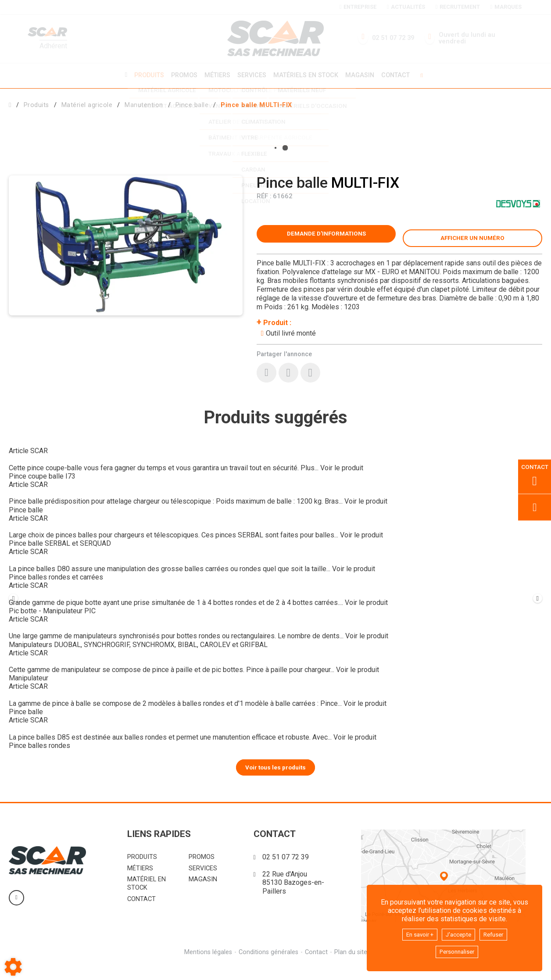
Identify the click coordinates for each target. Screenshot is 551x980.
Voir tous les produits (276, 781)
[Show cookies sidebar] (13, 967)
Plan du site (352, 966)
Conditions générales (268, 966)
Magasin (363, 75)
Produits (145, 75)
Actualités (406, 7)
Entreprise (358, 7)
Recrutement (458, 7)
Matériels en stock (307, 75)
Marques (506, 7)
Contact (400, 75)
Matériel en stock (147, 898)
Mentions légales (207, 966)
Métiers (216, 75)
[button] (256, 104)
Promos (182, 75)
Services (252, 75)
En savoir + (415, 932)
